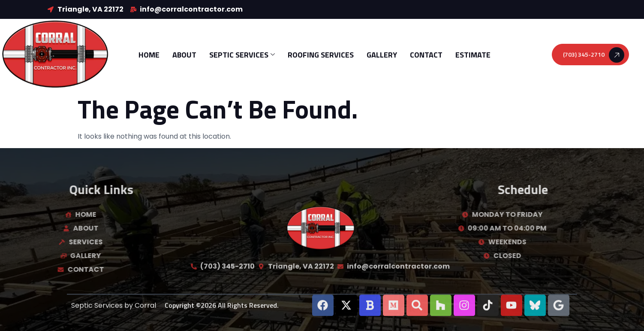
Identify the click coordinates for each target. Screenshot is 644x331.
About (184, 55)
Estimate (473, 55)
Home (149, 55)
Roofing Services (321, 55)
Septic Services (242, 55)
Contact (426, 55)
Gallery (382, 55)
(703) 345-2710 (594, 55)
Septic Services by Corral (114, 308)
